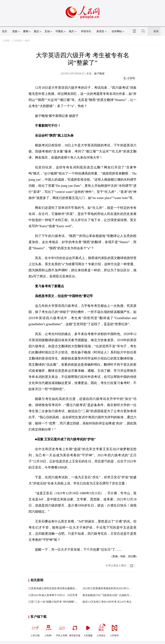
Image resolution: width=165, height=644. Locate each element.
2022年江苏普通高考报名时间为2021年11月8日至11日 (113, 588)
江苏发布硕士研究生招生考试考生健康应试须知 (56, 588)
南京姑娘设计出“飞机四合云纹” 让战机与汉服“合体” (112, 595)
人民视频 (88, 630)
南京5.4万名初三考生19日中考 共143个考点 (107, 602)
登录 (156, 31)
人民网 (6, 41)
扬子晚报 (99, 73)
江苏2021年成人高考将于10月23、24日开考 (53, 595)
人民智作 (114, 630)
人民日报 (35, 630)
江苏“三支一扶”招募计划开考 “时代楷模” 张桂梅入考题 (60, 602)
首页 (5, 31)
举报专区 (86, 31)
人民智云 (101, 630)
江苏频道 (17, 41)
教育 (28, 41)
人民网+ (48, 630)
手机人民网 (62, 630)
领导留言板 (75, 630)
